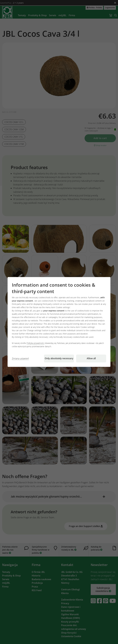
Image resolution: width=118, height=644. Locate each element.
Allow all (91, 359)
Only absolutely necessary (59, 359)
